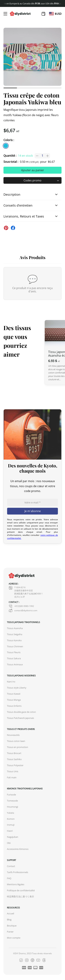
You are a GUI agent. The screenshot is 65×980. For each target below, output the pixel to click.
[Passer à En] (51, 14)
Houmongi (12, 807)
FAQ (9, 878)
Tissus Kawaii (14, 694)
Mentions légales (16, 884)
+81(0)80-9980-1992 (21, 606)
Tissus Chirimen (15, 646)
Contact (11, 866)
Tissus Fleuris (14, 652)
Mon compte (14, 938)
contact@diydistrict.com (23, 611)
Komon (11, 819)
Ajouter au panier (33, 170)
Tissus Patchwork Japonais (20, 718)
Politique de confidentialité (21, 890)
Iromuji (11, 825)
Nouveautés (13, 735)
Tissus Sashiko (14, 759)
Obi (9, 843)
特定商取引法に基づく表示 (20, 897)
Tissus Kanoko (14, 640)
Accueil (10, 914)
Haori (10, 831)
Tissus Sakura (14, 658)
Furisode (11, 795)
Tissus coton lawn (16, 741)
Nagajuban (13, 837)
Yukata (10, 813)
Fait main (12, 778)
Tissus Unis (13, 771)
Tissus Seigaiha (15, 634)
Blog (9, 920)
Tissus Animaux (15, 665)
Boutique (12, 926)
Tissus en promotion (18, 747)
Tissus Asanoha (15, 628)
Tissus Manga (14, 700)
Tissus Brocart (14, 753)
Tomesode (12, 801)
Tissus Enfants (14, 706)
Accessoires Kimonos (18, 849)
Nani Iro (11, 682)
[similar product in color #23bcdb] (6, 146)
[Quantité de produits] (42, 156)
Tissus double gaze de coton (21, 712)
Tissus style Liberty (17, 688)
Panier (10, 932)
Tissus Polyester (15, 765)
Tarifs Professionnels (18, 872)
